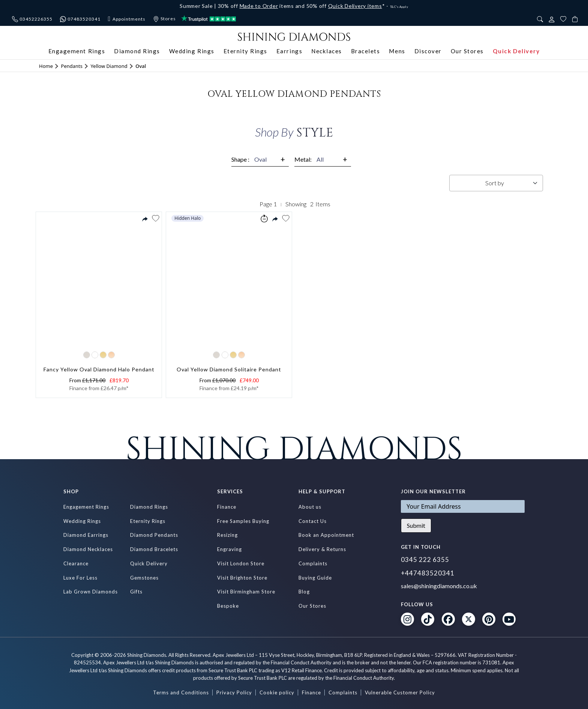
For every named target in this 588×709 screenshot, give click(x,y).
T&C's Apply (399, 7)
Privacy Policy (234, 692)
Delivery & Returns (322, 549)
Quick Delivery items (355, 6)
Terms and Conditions (181, 692)
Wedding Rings (192, 51)
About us (310, 507)
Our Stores (467, 51)
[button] (155, 219)
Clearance (76, 563)
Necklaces (327, 51)
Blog (304, 592)
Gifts (136, 592)
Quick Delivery (516, 51)
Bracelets (366, 51)
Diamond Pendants (154, 535)
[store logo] (294, 36)
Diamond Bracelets (154, 549)
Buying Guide (315, 578)
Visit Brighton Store (242, 578)
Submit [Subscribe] (416, 525)
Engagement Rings (77, 51)
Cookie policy (277, 692)
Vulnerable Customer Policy (400, 692)
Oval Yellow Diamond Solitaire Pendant (229, 369)
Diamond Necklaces (88, 549)
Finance (227, 507)
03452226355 (32, 19)
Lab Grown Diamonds (91, 592)
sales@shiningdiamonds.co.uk (439, 586)
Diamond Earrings (86, 535)
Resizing (227, 535)
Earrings (289, 51)
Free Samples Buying (243, 521)
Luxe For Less (80, 578)
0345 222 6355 (425, 560)
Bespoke (228, 606)
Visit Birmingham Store (246, 592)
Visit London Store (241, 563)
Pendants (72, 66)
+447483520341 (428, 573)
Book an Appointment (326, 535)
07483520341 (80, 19)
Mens (397, 51)
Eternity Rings (245, 51)
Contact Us (313, 521)
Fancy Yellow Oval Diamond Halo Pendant (99, 369)
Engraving (229, 549)
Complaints (313, 563)
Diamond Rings (137, 51)
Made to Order (259, 6)
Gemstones (144, 578)
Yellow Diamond (109, 66)
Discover (428, 51)
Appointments (127, 19)
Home (46, 66)
